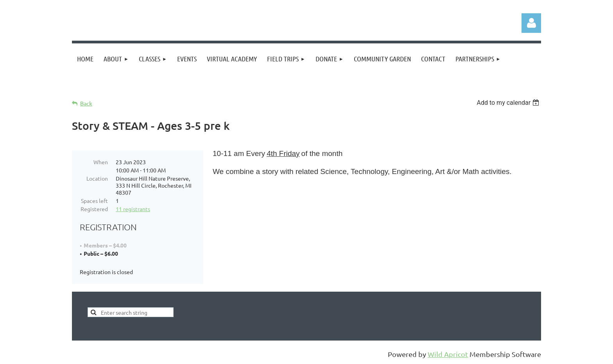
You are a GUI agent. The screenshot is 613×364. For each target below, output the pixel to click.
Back (86, 103)
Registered (94, 209)
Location (97, 178)
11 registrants (133, 209)
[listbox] (509, 103)
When (101, 162)
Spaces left (94, 201)
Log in (531, 23)
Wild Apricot (448, 354)
